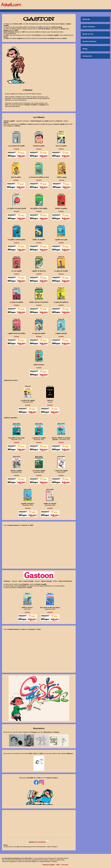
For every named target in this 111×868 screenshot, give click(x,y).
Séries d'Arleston (89, 27)
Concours (65, 865)
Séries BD (86, 19)
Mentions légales (49, 865)
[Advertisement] (39, 824)
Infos (58, 865)
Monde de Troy (88, 34)
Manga (85, 49)
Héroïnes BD (87, 56)
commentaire (41, 842)
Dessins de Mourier (89, 41)
